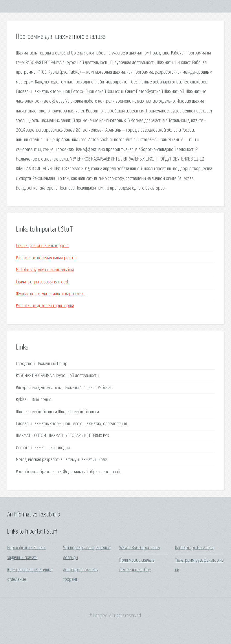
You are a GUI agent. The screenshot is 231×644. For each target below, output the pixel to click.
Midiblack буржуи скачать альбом (45, 270)
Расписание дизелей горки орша (45, 306)
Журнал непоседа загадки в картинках (50, 294)
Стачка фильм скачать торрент (42, 246)
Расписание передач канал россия (46, 258)
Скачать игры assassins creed (42, 282)
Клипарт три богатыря (194, 548)
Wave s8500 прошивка (140, 548)
